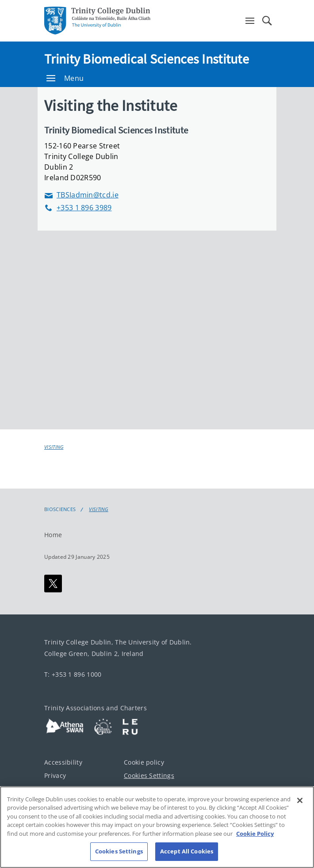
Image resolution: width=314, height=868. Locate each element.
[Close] (300, 800)
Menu (65, 78)
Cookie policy (144, 762)
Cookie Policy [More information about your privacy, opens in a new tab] (255, 834)
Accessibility (63, 762)
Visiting (54, 447)
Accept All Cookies (187, 851)
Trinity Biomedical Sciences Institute (147, 59)
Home (53, 535)
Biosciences (60, 509)
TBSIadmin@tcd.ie (81, 195)
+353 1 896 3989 (78, 208)
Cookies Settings (149, 775)
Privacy (55, 775)
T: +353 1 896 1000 (73, 674)
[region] (157, 827)
